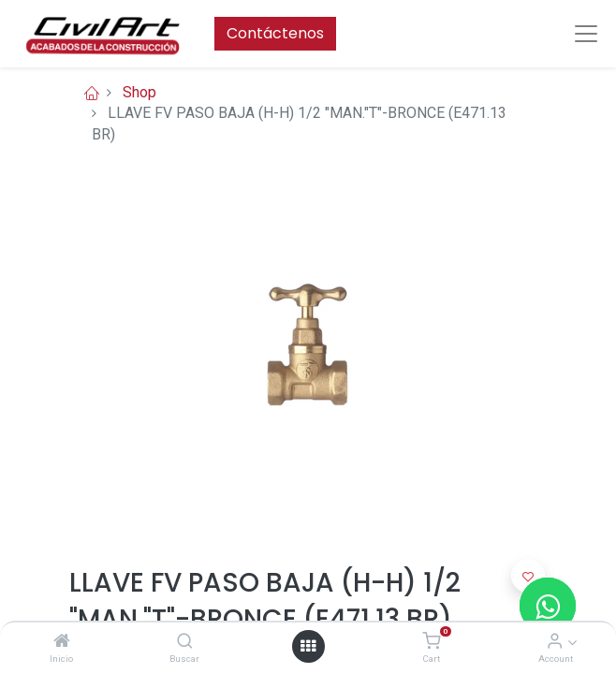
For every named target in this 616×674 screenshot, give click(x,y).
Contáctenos (275, 33)
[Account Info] (555, 642)
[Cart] (431, 642)
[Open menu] (308, 646)
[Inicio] (62, 642)
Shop (139, 92)
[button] (528, 576)
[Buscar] (185, 642)
